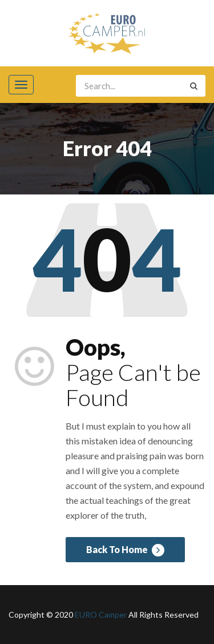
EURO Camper (101, 615)
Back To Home (125, 550)
